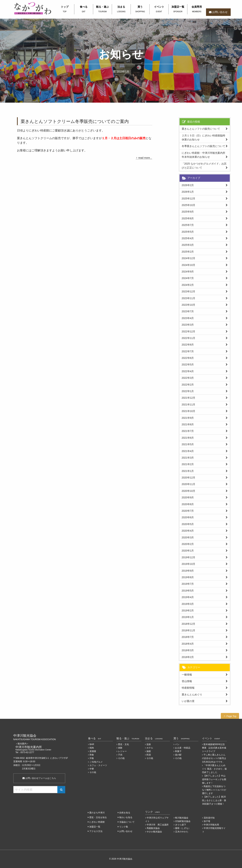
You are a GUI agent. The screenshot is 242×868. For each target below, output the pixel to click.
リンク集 (124, 827)
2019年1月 (188, 617)
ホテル (150, 748)
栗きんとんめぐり (192, 695)
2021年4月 (188, 451)
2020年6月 (188, 517)
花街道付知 (209, 818)
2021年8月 (188, 424)
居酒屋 (93, 751)
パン (177, 744)
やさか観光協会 (154, 832)
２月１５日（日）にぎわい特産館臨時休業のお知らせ (203, 138)
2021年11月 (189, 405)
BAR (92, 744)
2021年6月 (188, 438)
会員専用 (197, 9)
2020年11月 (189, 484)
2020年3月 (188, 537)
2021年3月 (188, 458)
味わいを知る (126, 817)
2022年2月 (188, 385)
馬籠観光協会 (153, 828)
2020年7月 (188, 511)
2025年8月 (188, 218)
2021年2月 (188, 464)
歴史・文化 (123, 744)
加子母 (207, 821)
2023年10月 (189, 305)
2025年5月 (188, 232)
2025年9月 (188, 212)
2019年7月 (188, 584)
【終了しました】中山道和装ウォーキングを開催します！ (214, 779)
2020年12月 (189, 478)
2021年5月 (188, 444)
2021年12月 (189, 398)
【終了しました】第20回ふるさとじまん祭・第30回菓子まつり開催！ (214, 800)
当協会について (127, 822)
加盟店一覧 (178, 9)
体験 (120, 748)
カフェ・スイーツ (98, 765)
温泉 (149, 744)
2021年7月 (188, 431)
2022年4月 (188, 371)
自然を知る (125, 813)
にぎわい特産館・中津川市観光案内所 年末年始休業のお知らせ (205, 155)
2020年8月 (188, 504)
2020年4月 (188, 531)
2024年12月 (189, 258)
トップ (65, 9)
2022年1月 (188, 391)
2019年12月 (189, 557)
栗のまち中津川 (97, 813)
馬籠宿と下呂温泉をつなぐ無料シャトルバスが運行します (214, 790)
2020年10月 (189, 491)
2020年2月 (188, 544)
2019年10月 (189, 564)
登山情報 (187, 681)
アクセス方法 (96, 831)
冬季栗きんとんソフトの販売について (203, 146)
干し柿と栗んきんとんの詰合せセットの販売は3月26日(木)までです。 (214, 758)
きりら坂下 (181, 825)
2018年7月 (188, 637)
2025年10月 (189, 205)
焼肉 (92, 748)
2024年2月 (188, 285)
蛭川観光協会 (182, 818)
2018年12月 (189, 624)
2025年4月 (188, 238)
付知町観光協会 (183, 821)
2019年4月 (188, 597)
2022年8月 (188, 345)
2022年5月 (188, 365)
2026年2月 (188, 185)
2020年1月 (188, 551)
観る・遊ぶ (102, 9)
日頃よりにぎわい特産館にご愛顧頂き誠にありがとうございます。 (61, 130)
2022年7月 (188, 351)
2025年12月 (189, 199)
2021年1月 (188, 471)
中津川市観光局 (211, 825)
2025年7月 (188, 225)
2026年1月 (188, 192)
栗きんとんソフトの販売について (201, 129)
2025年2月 (188, 252)
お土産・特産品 (183, 748)
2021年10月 (189, 411)
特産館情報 (188, 688)
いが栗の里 (188, 701)
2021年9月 (188, 418)
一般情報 (187, 675)
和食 (92, 755)
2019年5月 (188, 591)
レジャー (122, 751)
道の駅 (178, 755)
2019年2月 (188, 611)
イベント (159, 9)
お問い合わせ (220, 12)
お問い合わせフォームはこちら (39, 778)
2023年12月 (189, 291)
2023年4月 (188, 318)
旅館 (149, 751)
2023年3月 (188, 325)
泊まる (121, 9)
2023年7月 (188, 311)
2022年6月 (188, 358)
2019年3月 (188, 604)
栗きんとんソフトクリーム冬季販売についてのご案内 (75, 121)
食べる (84, 9)
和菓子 (178, 751)
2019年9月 (188, 571)
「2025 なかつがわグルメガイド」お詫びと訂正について (204, 166)
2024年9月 (188, 272)
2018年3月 (188, 650)
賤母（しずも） (183, 828)
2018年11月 (189, 630)
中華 (92, 769)
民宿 (149, 755)
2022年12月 (189, 331)
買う (140, 9)
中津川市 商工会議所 (158, 825)
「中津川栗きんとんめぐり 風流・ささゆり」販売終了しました (214, 769)
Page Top (231, 716)
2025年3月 (188, 245)
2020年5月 (188, 524)
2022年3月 (188, 378)
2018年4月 (188, 644)
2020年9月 (188, 497)
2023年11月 (189, 298)
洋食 (92, 758)
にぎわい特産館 (97, 822)
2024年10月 (189, 265)
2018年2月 (188, 657)
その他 (93, 772)
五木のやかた (182, 832)
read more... (145, 158)
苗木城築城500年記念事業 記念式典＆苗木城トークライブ (214, 748)
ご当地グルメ (96, 762)
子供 (120, 755)
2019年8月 (188, 577)
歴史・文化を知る (98, 817)
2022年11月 (189, 338)
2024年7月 (188, 278)
